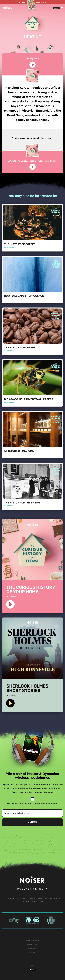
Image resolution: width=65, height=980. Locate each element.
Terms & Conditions (33, 944)
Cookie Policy (32, 953)
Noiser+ (56, 8)
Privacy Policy (32, 949)
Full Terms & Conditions (33, 850)
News (33, 961)
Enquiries (32, 965)
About (32, 957)
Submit (32, 822)
